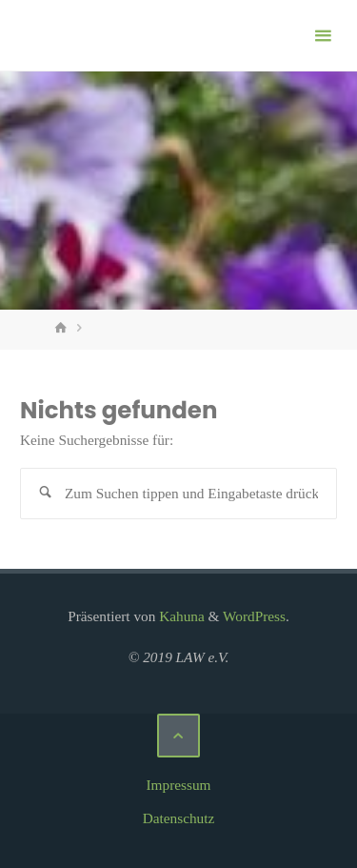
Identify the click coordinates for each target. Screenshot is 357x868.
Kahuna (179, 616)
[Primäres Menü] (323, 36)
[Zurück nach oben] (179, 736)
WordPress (254, 616)
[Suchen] (46, 494)
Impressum (179, 785)
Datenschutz (179, 818)
